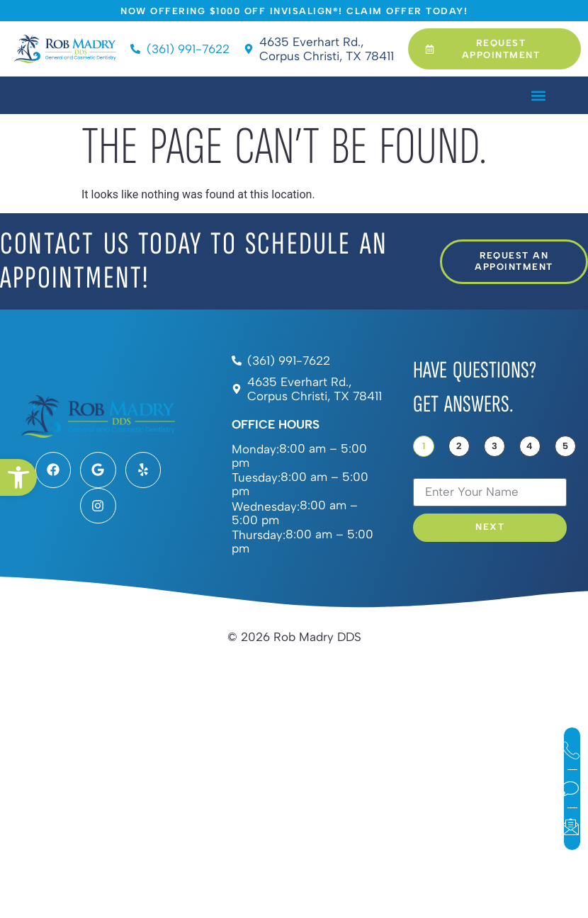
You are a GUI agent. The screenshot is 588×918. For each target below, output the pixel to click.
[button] (538, 95)
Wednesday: (266, 507)
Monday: (255, 449)
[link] (18, 477)
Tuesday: (256, 478)
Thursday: (259, 535)
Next (490, 527)
